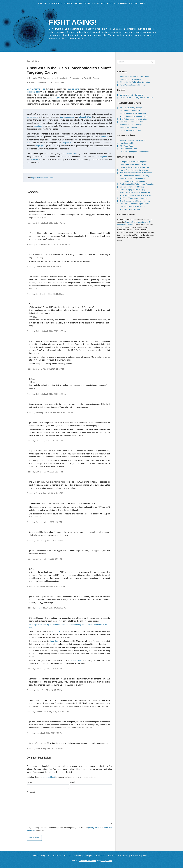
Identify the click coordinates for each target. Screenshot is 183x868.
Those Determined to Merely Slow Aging (136, 195)
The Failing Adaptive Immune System (134, 116)
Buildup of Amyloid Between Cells (133, 113)
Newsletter (100, 3)
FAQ (46, 3)
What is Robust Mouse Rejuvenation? (135, 204)
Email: (72, 782)
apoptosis (38, 126)
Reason (39, 608)
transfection (72, 154)
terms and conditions (88, 861)
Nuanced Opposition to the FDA (132, 178)
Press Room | (124, 856)
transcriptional (33, 117)
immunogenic (101, 157)
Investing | (79, 856)
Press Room (122, 3)
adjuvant (34, 160)
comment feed (49, 777)
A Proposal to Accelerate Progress (133, 162)
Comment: (31, 792)
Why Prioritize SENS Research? (132, 206)
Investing (78, 3)
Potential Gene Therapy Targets (132, 181)
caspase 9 (67, 143)
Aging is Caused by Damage (131, 108)
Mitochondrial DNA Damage (131, 125)
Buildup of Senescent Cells (130, 130)
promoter (104, 137)
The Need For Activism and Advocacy (135, 176)
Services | (69, 856)
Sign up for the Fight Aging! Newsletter (135, 82)
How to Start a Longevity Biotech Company (137, 98)
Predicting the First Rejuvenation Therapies (137, 184)
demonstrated (76, 660)
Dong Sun (54, 641)
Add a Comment (58, 82)
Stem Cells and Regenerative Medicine (135, 192)
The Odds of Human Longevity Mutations (136, 173)
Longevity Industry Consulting (131, 95)
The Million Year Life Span (130, 209)
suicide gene (74, 89)
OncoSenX (56, 98)
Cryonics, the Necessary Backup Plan (135, 167)
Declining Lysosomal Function (132, 122)
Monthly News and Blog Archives (133, 140)
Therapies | (90, 856)
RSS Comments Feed (128, 149)
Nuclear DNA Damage (129, 127)
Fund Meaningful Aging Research (133, 85)
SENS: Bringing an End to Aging (132, 190)
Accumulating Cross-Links (130, 111)
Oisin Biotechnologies (36, 89)
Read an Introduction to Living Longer (135, 76)
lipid (62, 117)
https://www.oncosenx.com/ (43, 178)
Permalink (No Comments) (68, 78)
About (143, 3)
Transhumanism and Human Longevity (135, 201)
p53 (28, 143)
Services (68, 3)
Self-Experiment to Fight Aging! (132, 187)
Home (40, 3)
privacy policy (94, 828)
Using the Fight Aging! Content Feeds (135, 152)
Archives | (112, 856)
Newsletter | (102, 856)
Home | (37, 856)
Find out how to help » (72, 38)
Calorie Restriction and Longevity (133, 164)
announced (56, 631)
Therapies (88, 3)
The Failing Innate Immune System (134, 119)
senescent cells (33, 92)
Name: (29, 782)
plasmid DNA (85, 117)
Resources (134, 3)
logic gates (41, 146)
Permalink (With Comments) (41, 78)
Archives (111, 3)
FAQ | (44, 856)
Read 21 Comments (38, 82)
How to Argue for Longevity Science (134, 170)
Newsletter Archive (127, 143)
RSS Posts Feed (126, 146)
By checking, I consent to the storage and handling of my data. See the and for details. (69, 829)
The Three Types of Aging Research (134, 198)
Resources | (137, 856)
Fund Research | (55, 856)
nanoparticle (69, 117)
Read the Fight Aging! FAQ (130, 79)
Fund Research (56, 3)
